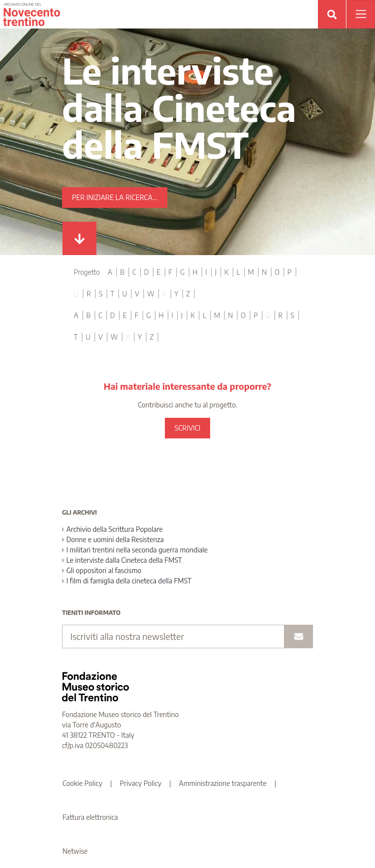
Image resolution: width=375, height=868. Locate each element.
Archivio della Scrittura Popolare (112, 529)
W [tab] (151, 294)
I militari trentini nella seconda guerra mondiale (135, 550)
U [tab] (125, 294)
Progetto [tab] (87, 272)
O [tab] (277, 272)
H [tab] (195, 272)
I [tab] (206, 272)
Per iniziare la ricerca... (115, 197)
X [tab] (164, 294)
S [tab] (101, 294)
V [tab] (137, 294)
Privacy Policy (141, 783)
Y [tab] (176, 294)
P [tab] (289, 272)
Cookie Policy (82, 783)
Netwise (75, 851)
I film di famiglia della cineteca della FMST (127, 581)
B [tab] (122, 272)
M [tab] (251, 272)
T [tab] (112, 294)
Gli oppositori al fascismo (102, 570)
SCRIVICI (187, 428)
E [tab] (158, 272)
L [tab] (238, 272)
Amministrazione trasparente (223, 783)
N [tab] (264, 272)
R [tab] (89, 294)
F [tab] (170, 272)
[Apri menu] (361, 14)
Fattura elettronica (90, 817)
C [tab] (134, 272)
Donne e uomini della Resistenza (113, 539)
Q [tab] (76, 294)
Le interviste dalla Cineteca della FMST (122, 560)
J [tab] (216, 272)
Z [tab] (188, 294)
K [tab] (227, 272)
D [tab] (147, 272)
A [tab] (110, 272)
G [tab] (182, 272)
